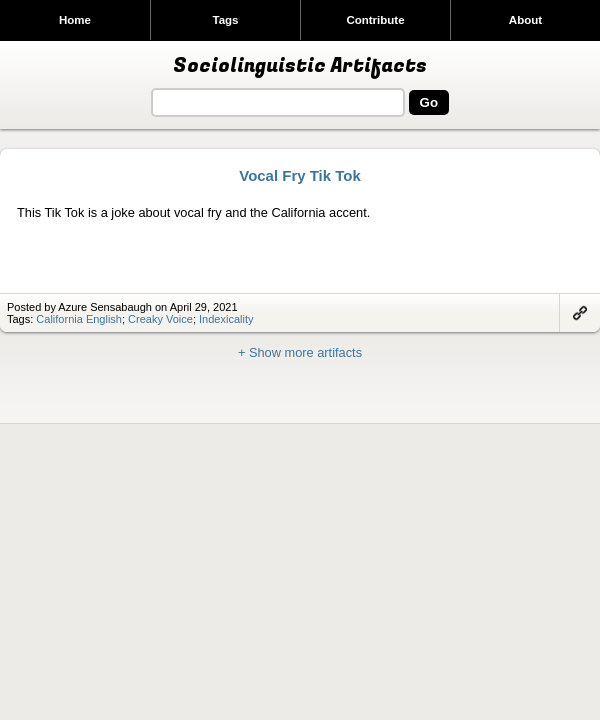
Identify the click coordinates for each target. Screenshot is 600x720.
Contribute (375, 20)
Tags (225, 20)
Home (75, 20)
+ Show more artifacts (300, 352)
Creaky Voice (160, 319)
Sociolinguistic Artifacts (300, 66)
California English (79, 319)
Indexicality (226, 319)
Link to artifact (580, 313)
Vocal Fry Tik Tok (299, 175)
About (525, 20)
